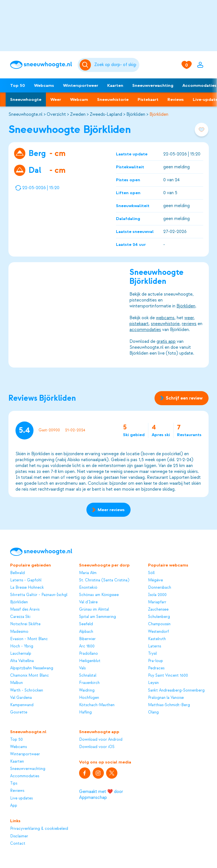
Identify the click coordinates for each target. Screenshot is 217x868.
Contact (18, 843)
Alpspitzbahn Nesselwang (32, 668)
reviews (189, 324)
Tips (14, 783)
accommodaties (145, 330)
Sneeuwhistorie (113, 99)
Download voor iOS (97, 747)
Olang (153, 712)
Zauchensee (158, 609)
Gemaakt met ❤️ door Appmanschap (101, 795)
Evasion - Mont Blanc (29, 639)
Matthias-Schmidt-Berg (169, 705)
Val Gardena (21, 698)
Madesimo (19, 632)
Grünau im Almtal (94, 609)
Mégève (156, 580)
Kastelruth (157, 639)
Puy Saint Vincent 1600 (168, 675)
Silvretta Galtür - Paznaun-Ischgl (39, 595)
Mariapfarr (157, 602)
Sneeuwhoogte (26, 99)
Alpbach (86, 632)
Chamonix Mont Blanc (30, 675)
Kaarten (115, 85)
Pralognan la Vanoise (166, 698)
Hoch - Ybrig (22, 646)
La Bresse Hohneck (27, 587)
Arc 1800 (87, 646)
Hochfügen (89, 698)
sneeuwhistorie (165, 324)
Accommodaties (25, 776)
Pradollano (89, 653)
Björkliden (136, 114)
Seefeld (86, 624)
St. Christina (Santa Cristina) (104, 580)
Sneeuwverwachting (153, 85)
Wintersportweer (81, 85)
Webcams (44, 85)
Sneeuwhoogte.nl (25, 114)
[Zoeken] (116, 65)
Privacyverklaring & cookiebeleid (39, 829)
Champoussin (159, 624)
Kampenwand (22, 705)
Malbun (16, 683)
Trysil (152, 653)
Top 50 (18, 85)
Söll (151, 573)
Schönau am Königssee (99, 595)
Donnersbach (160, 587)
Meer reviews (108, 510)
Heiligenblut (90, 661)
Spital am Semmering (98, 617)
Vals (82, 668)
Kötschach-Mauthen (97, 705)
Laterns (155, 646)
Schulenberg (159, 617)
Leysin (153, 683)
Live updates (21, 798)
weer (189, 318)
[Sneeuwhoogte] (41, 65)
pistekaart (139, 324)
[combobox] (116, 65)
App (14, 805)
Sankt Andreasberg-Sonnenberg (176, 690)
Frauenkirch (89, 683)
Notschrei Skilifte (25, 624)
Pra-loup (156, 661)
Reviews (176, 99)
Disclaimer (19, 836)
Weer (56, 99)
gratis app (166, 341)
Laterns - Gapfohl (26, 580)
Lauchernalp (21, 653)
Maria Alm (88, 573)
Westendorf (158, 632)
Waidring (87, 690)
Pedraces (156, 668)
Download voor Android (101, 739)
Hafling (85, 712)
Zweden (78, 114)
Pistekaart (148, 99)
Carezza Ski (20, 617)
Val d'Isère (88, 602)
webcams (165, 318)
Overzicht (56, 114)
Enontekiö (88, 587)
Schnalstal (88, 675)
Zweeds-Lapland (106, 114)
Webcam (79, 99)
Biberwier (87, 639)
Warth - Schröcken (27, 690)
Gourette (19, 712)
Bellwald (17, 573)
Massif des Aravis (25, 609)
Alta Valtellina (22, 661)
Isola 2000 (157, 595)
